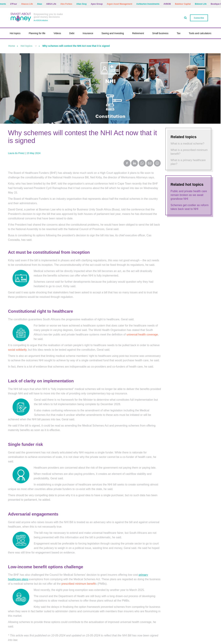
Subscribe (199, 18)
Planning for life (37, 33)
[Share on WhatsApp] (142, 164)
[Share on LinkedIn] (135, 164)
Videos (57, 33)
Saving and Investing (113, 33)
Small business (160, 33)
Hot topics (15, 33)
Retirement (138, 33)
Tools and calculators (200, 33)
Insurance (88, 33)
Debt (72, 33)
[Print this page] (157, 166)
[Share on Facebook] (127, 164)
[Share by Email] (150, 164)
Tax (179, 33)
